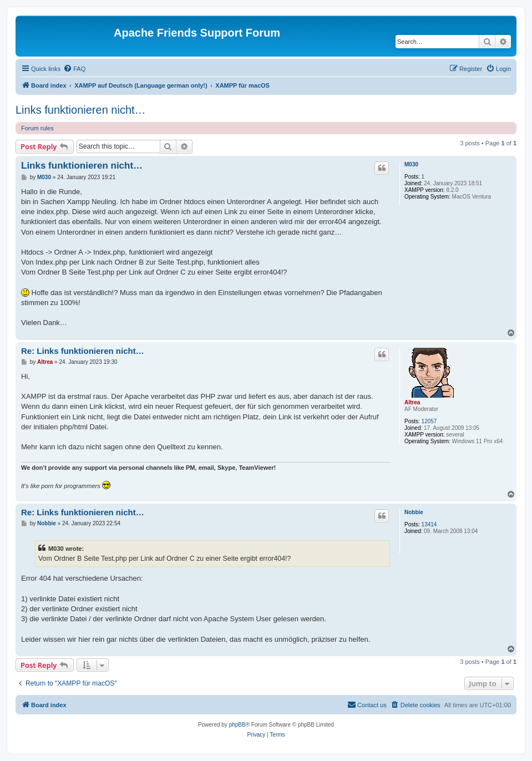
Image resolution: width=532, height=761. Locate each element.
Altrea (412, 402)
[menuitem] (74, 69)
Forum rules (37, 128)
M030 (411, 164)
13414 (429, 524)
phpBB (237, 725)
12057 (429, 421)
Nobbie (414, 512)
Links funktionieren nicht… (81, 110)
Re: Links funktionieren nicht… (83, 351)
